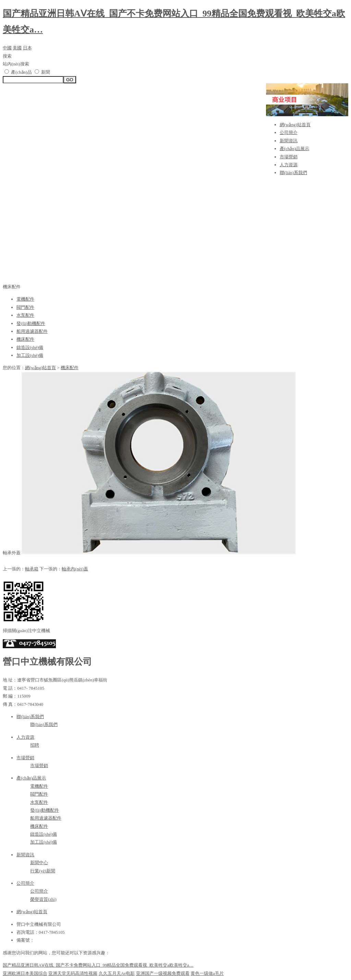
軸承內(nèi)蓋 (75, 569)
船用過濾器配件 (32, 331)
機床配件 (25, 339)
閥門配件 (25, 307)
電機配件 (25, 299)
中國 (7, 48)
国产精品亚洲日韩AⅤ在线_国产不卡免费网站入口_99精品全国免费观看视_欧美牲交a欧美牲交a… (98, 965)
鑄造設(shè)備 (30, 347)
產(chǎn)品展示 (294, 149)
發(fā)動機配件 (31, 323)
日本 (27, 48)
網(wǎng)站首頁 (295, 125)
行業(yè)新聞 (43, 871)
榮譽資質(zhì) (43, 899)
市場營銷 (289, 157)
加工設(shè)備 (30, 355)
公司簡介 (289, 132)
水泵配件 (25, 315)
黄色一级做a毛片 (207, 973)
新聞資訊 (289, 141)
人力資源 (289, 165)
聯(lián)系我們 (293, 173)
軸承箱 (32, 569)
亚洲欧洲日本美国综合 (25, 973)
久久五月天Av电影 (117, 973)
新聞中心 (39, 863)
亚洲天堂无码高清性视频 (73, 973)
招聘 (35, 745)
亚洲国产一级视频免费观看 (163, 973)
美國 (17, 48)
